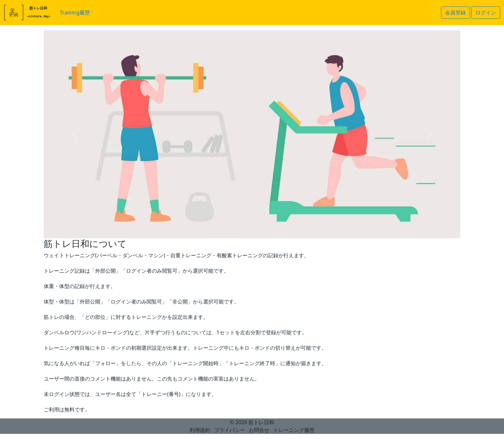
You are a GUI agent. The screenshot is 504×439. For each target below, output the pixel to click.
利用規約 (200, 430)
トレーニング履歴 (294, 430)
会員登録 (455, 13)
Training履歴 (75, 13)
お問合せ (259, 430)
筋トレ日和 (261, 422)
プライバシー (230, 430)
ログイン (486, 13)
